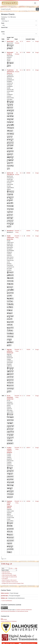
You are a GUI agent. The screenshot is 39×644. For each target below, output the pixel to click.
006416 (28, 41)
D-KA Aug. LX (7, 564)
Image (37, 41)
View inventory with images (9, 575)
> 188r (16, 568)
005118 (28, 70)
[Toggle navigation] (35, 3)
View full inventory (7, 574)
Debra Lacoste (5, 593)
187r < (12, 568)
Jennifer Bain (5, 596)
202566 (28, 501)
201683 (28, 396)
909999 (28, 231)
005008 (28, 173)
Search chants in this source (9, 580)
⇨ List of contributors (6, 601)
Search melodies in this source (10, 582)
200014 (28, 448)
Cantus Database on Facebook (9, 621)
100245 (28, 349)
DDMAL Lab (4, 598)
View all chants (6, 572)
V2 (21, 41)
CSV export (5, 578)
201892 (28, 236)
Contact (4, 619)
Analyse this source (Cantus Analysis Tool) (13, 583)
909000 (28, 52)
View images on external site (10, 577)
